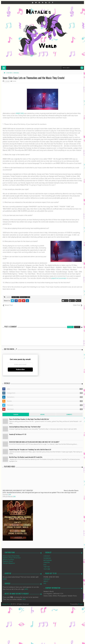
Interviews (23, 297)
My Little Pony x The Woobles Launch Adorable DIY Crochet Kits (26, 457)
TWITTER (47, 567)
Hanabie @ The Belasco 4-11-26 (18, 434)
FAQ (45, 583)
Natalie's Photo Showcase (12, 558)
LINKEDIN (47, 563)
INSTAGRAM (48, 560)
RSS (45, 565)
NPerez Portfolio (8, 560)
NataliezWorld (6, 604)
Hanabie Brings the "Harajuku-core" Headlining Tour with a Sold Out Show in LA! (30, 449)
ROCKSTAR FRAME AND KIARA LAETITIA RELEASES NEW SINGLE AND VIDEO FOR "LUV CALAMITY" (34, 442)
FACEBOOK (47, 558)
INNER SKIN (20, 113)
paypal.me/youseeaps (59, 278)
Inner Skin (15, 297)
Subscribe (20, 369)
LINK (10, 495)
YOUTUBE (47, 569)
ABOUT (46, 581)
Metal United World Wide (11, 556)
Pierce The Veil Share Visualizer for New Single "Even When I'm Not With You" (29, 419)
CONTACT (47, 556)
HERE (5, 579)
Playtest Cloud (8, 561)
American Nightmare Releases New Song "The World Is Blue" (25, 427)
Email (65, 301)
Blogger (81, 604)
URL (78, 301)
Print (72, 301)
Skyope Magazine (9, 563)
